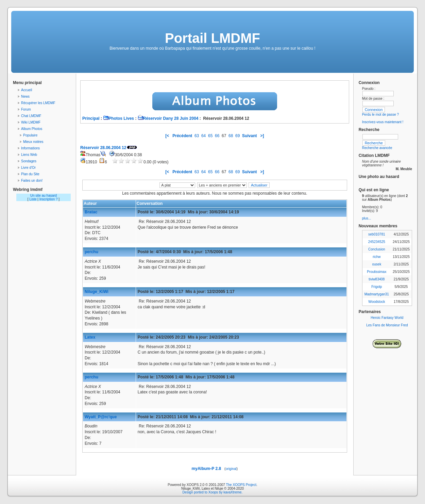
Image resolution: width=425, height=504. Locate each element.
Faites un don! (32, 181)
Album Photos (32, 129)
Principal (91, 118)
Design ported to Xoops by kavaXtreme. (213, 492)
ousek (377, 264)
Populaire (30, 135)
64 (203, 136)
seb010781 (377, 234)
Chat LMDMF (31, 116)
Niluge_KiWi (97, 292)
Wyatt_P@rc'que (101, 417)
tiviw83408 (377, 279)
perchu (91, 252)
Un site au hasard (44, 196)
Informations (30, 148)
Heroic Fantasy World (387, 318)
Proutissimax (377, 272)
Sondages (29, 161)
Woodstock (377, 302)
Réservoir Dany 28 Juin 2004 (168, 118)
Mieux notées (33, 142)
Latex (90, 337)
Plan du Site (30, 174)
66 (217, 136)
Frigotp (377, 287)
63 (197, 136)
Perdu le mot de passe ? (380, 115)
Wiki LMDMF (31, 122)
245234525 (377, 242)
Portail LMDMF (213, 38)
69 (237, 136)
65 (210, 136)
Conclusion (377, 249)
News (25, 96)
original (231, 469)
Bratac (91, 212)
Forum (26, 109)
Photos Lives (118, 118)
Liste (33, 199)
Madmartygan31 (377, 294)
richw (377, 257)
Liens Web (29, 155)
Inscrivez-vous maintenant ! (383, 122)
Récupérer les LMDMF (38, 103)
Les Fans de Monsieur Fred (387, 325)
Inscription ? (49, 199)
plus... (367, 218)
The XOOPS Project (241, 485)
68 (231, 136)
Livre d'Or (28, 168)
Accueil (27, 90)
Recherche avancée (377, 148)
